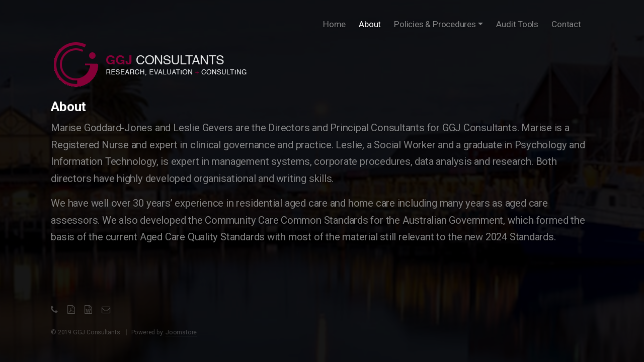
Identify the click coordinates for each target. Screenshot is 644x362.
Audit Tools (517, 24)
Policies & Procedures (435, 24)
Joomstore (181, 332)
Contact (566, 24)
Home (334, 24)
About (372, 22)
